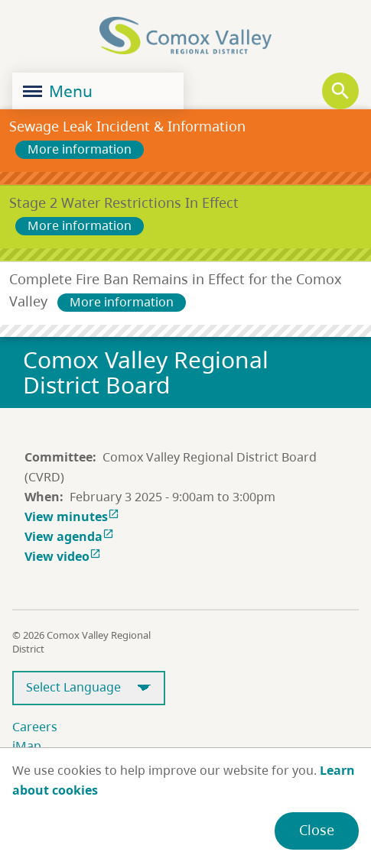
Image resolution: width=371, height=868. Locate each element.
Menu (58, 91)
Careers (35, 727)
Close (317, 830)
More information (80, 149)
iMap (27, 746)
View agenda (71, 536)
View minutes (73, 517)
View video (64, 556)
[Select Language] (89, 688)
